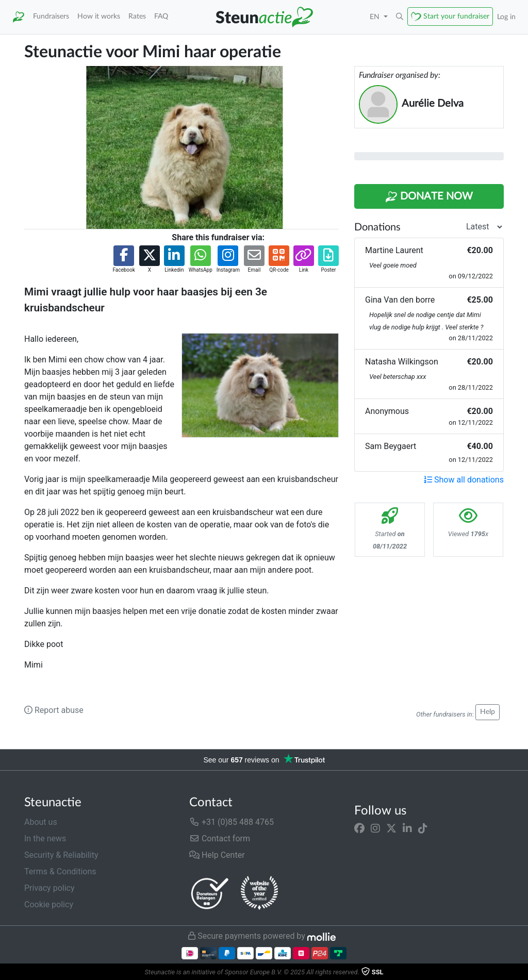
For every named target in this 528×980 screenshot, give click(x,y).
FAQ (161, 16)
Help (488, 712)
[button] (400, 17)
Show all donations (464, 480)
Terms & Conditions (60, 871)
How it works (99, 16)
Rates (137, 16)
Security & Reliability (61, 855)
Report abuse (54, 710)
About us (41, 822)
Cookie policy (49, 904)
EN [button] (376, 17)
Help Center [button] (217, 855)
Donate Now (429, 197)
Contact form (220, 838)
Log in (506, 17)
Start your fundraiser (456, 16)
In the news (45, 838)
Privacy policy (49, 888)
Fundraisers (51, 16)
